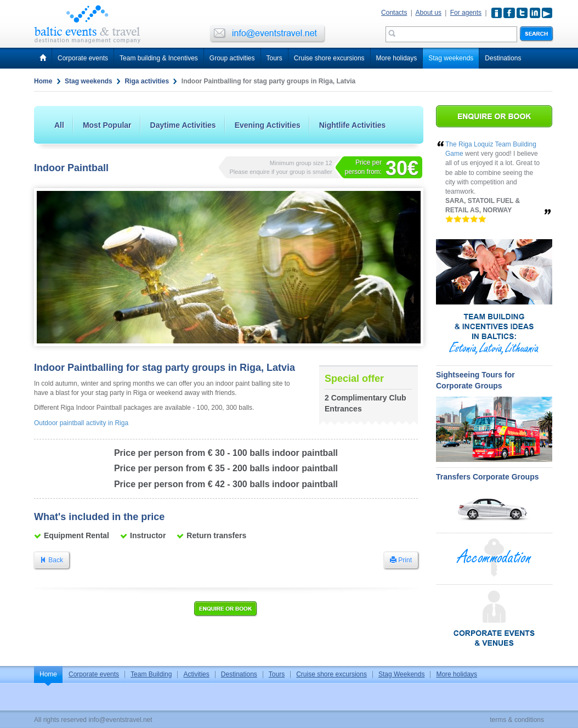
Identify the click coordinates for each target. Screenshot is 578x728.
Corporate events (83, 58)
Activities (196, 674)
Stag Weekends (402, 674)
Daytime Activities (183, 125)
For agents (466, 13)
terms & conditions (517, 720)
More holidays (397, 58)
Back (52, 560)
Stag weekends (451, 58)
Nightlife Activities (353, 125)
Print (401, 560)
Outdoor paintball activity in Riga (81, 423)
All (59, 125)
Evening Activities (268, 125)
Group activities (232, 58)
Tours (274, 58)
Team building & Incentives (159, 58)
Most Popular (107, 125)
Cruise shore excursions (329, 58)
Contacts (394, 13)
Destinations (503, 58)
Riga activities (147, 81)
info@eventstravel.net (120, 720)
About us (429, 13)
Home (43, 81)
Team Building (151, 674)
